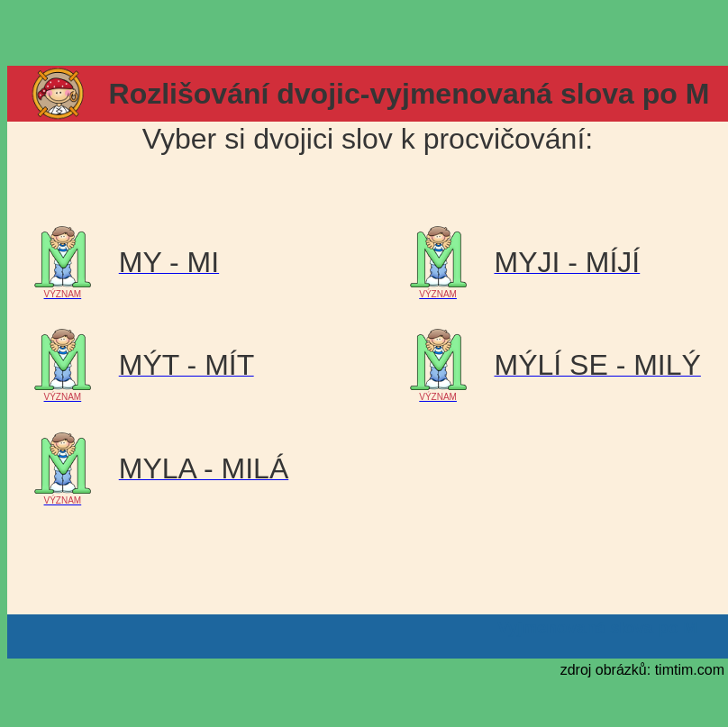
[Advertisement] (364, 34)
